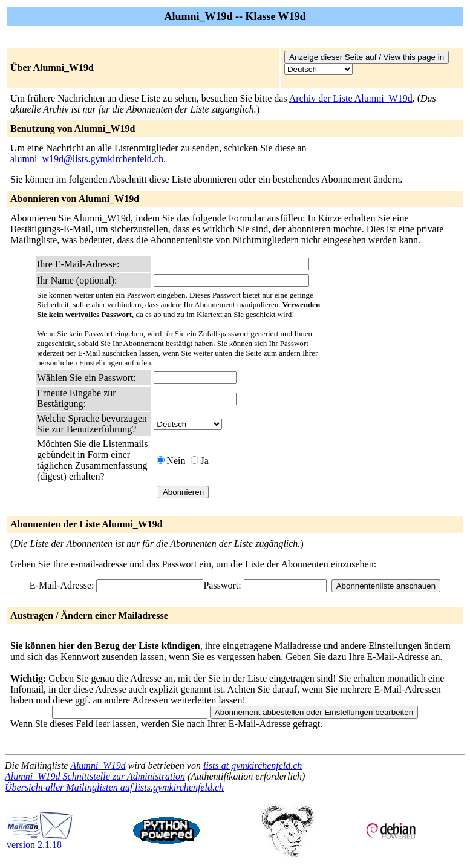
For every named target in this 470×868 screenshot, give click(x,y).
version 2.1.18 (40, 840)
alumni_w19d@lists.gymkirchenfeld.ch (87, 159)
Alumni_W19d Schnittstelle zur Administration (95, 776)
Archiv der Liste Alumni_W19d (351, 98)
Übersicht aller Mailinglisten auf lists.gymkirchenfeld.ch (114, 787)
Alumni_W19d (98, 765)
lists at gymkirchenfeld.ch (253, 765)
